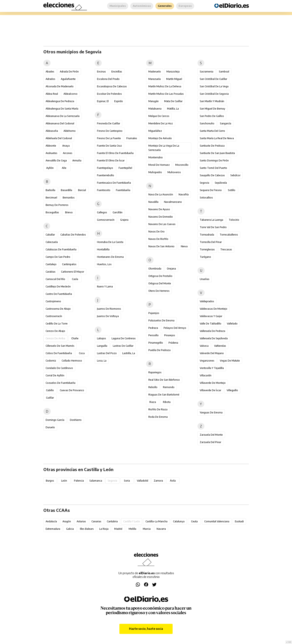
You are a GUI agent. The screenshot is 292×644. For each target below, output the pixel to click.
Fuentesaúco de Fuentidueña (114, 183)
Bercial (82, 190)
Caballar (50, 235)
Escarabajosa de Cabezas (112, 86)
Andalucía (51, 521)
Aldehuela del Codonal (59, 138)
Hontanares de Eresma (110, 257)
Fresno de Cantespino (110, 131)
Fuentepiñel (125, 168)
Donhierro (76, 420)
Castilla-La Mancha (156, 521)
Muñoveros (174, 172)
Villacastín (206, 375)
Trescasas (226, 249)
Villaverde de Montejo (213, 383)
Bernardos (69, 198)
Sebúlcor (235, 175)
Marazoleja (173, 72)
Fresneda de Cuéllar (108, 123)
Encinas (101, 72)
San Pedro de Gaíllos (212, 116)
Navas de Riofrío (158, 239)
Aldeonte (51, 146)
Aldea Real (52, 94)
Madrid (118, 529)
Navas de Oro (156, 232)
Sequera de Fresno (211, 190)
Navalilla (153, 202)
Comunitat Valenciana (217, 521)
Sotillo (232, 190)
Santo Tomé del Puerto (213, 168)
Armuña (77, 160)
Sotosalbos (206, 198)
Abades (50, 72)
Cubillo (50, 390)
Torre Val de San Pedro (213, 227)
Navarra (161, 529)
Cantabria (112, 521)
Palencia (79, 481)
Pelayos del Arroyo (175, 328)
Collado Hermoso (72, 361)
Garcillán (118, 212)
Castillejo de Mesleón (58, 286)
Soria (127, 481)
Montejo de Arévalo (160, 138)
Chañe (75, 338)
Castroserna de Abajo (58, 309)
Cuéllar (50, 398)
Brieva (69, 212)
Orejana (171, 269)
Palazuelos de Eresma (161, 320)
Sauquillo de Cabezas (212, 175)
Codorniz (51, 361)
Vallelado (232, 324)
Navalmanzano (173, 202)
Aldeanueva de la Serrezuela (63, 116)
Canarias (96, 521)
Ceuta (194, 521)
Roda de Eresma (158, 417)
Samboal (224, 72)
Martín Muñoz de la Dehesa (165, 86)
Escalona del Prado (108, 79)
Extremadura (53, 529)
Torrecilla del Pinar (211, 242)
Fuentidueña (123, 190)
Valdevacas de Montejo (214, 309)
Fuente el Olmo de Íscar (111, 160)
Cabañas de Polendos (73, 235)
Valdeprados (207, 301)
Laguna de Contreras (124, 338)
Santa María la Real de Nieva (217, 138)
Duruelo (50, 427)
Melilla (132, 529)
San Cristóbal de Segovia (214, 94)
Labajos (102, 338)
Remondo (169, 387)
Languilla (102, 346)
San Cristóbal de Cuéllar (213, 79)
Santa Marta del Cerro (212, 131)
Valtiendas (220, 346)
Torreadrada (207, 235)
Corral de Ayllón (55, 375)
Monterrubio (156, 157)
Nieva (184, 246)
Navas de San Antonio (161, 246)
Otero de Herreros (159, 291)
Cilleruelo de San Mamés (60, 346)
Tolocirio (234, 220)
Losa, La (102, 361)
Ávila (173, 481)
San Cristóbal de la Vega (214, 86)
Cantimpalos (69, 264)
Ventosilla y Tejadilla (212, 368)
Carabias (51, 272)
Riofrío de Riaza (158, 409)
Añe (64, 168)
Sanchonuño (207, 123)
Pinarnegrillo (156, 343)
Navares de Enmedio (161, 217)
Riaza (153, 402)
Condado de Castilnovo (59, 368)
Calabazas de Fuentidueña (61, 249)
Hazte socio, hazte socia (146, 629)
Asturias (81, 521)
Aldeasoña (52, 131)
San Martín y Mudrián (212, 101)
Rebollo (153, 387)
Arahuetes (51, 153)
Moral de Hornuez (159, 165)
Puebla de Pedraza (159, 350)
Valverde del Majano (212, 353)
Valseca (204, 346)
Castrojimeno (53, 301)
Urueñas (205, 279)
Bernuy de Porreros (57, 205)
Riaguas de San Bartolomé (164, 395)
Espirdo (119, 101)
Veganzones (207, 361)
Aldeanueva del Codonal (60, 123)
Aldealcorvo (70, 94)
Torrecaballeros (229, 235)
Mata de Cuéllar (173, 101)
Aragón (67, 521)
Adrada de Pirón (69, 72)
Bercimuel (51, 198)
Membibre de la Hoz (161, 123)
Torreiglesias (207, 249)
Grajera (124, 220)
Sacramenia (207, 72)
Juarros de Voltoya (108, 316)
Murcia (147, 529)
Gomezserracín (106, 220)
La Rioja (104, 529)
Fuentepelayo (105, 168)
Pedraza (153, 328)
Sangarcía (226, 123)
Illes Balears (87, 529)
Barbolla (50, 190)
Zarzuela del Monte (211, 435)
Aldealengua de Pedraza (60, 101)
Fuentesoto (104, 190)
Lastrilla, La (129, 353)
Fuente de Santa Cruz (109, 146)
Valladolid (143, 481)
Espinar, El (103, 101)
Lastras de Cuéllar (123, 346)
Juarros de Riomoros (109, 309)
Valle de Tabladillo (211, 324)
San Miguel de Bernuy (212, 109)
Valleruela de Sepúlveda (214, 338)
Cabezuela (52, 242)
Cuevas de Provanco (72, 390)
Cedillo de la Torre (57, 324)
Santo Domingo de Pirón (214, 160)
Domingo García (55, 420)
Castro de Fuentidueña (59, 294)
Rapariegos (155, 372)
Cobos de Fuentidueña (59, 353)
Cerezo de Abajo (55, 331)
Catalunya (179, 521)
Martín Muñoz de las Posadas (166, 94)
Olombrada (155, 269)
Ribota (167, 402)
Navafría (184, 194)
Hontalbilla (103, 249)
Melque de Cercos (159, 116)
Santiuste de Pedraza (212, 146)
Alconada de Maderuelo (60, 86)
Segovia (204, 183)
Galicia (70, 529)
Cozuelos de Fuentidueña (61, 383)
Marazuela (155, 79)
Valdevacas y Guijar (211, 316)
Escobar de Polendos (109, 94)
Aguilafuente (68, 79)
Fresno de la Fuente (109, 138)
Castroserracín (54, 316)
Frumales (132, 138)
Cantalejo (51, 264)
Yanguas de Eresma (211, 412)
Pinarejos (170, 335)
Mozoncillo (182, 165)
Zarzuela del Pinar (210, 442)
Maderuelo (155, 72)
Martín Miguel (174, 79)
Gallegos (102, 212)
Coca (82, 353)
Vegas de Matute (230, 361)
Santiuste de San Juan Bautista (217, 153)
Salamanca (96, 481)
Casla (75, 279)
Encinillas (117, 72)
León (64, 481)
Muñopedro (155, 172)
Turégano (205, 257)
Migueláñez (155, 131)
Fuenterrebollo (106, 175)
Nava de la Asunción (161, 194)
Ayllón (50, 168)
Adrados (50, 79)
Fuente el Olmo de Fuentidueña (115, 153)
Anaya (66, 146)
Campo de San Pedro (58, 257)
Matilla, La (173, 109)
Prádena (173, 343)
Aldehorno (70, 131)
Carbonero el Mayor (73, 272)
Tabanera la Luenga (211, 220)
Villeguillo (232, 390)
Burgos (50, 481)
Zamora (158, 481)
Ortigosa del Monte (160, 283)
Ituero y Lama (105, 286)
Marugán (154, 101)
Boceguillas (52, 212)
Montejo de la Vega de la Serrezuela (164, 148)
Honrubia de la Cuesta (110, 242)
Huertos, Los (104, 264)
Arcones (68, 153)
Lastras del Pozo (107, 353)
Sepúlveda (221, 183)
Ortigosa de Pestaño (160, 276)
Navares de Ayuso (159, 209)
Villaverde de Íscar (210, 390)
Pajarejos (154, 313)
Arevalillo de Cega (56, 160)
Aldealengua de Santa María (62, 109)
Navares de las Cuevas (162, 224)
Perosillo (154, 335)
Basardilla (66, 190)
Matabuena (155, 109)
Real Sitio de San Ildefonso (164, 380)
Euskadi (239, 521)
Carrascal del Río (55, 279)
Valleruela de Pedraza (212, 331)
